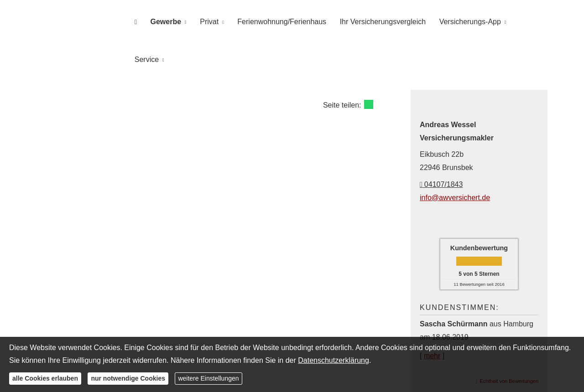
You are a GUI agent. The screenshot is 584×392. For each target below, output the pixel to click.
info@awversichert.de (455, 158)
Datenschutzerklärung (334, 360)
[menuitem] (143, 21)
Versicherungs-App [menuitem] (465, 21)
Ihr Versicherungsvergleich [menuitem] (381, 21)
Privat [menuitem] (212, 21)
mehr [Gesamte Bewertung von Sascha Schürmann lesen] (432, 316)
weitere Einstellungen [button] (208, 378)
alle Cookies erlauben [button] (45, 378)
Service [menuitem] (524, 21)
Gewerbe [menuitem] (171, 21)
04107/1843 (441, 145)
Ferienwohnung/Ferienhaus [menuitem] (282, 21)
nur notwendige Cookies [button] (128, 378)
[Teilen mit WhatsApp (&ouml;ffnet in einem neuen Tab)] (369, 65)
